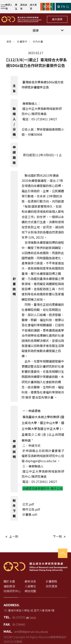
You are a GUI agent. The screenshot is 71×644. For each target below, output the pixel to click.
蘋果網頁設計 (59, 637)
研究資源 (51, 586)
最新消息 (30, 581)
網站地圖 (30, 591)
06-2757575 (19, 617)
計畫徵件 (22, 41)
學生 (16, 7)
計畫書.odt (30, 514)
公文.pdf (28, 504)
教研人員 (9, 7)
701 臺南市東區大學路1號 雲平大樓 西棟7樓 (29, 610)
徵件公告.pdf (32, 509)
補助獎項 (9, 586)
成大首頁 (33, 7)
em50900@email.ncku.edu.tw (31, 632)
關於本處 (9, 581)
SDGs (48, 7)
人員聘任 (30, 586)
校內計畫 (38, 41)
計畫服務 (51, 581)
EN (61, 7)
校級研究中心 (12, 591)
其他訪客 (24, 7)
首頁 (9, 41)
